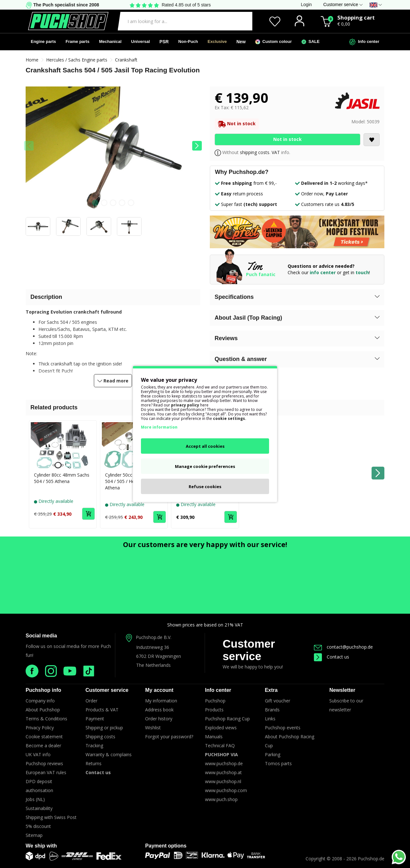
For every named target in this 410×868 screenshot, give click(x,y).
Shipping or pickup (104, 728)
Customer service (249, 650)
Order (91, 701)
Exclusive (217, 41)
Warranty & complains (109, 754)
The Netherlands (153, 665)
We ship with (41, 846)
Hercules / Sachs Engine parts (77, 60)
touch (362, 272)
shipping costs (255, 152)
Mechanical (110, 41)
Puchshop (215, 701)
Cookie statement (44, 737)
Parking (273, 754)
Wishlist (153, 728)
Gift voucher (278, 701)
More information (159, 427)
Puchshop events (283, 728)
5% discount (38, 826)
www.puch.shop (221, 799)
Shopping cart (356, 17)
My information (161, 701)
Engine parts (43, 41)
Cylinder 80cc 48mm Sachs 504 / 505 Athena (62, 478)
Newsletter (342, 690)
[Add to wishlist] (372, 140)
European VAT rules (46, 772)
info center (323, 272)
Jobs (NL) (35, 799)
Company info (40, 701)
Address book (159, 710)
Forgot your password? (169, 737)
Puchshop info (43, 690)
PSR (164, 42)
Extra (271, 690)
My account (159, 690)
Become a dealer (43, 745)
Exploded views (221, 728)
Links (270, 719)
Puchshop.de (371, 859)
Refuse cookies (205, 487)
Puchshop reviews (44, 763)
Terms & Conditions (46, 719)
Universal (140, 41)
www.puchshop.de (224, 763)
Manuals (214, 737)
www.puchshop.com (226, 790)
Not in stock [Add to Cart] (287, 139)
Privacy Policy (40, 728)
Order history (159, 719)
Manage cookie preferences (205, 466)
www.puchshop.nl (223, 781)
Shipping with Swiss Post (51, 817)
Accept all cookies (205, 446)
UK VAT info (38, 754)
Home (32, 60)
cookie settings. (230, 418)
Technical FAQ (220, 745)
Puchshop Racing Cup (227, 719)
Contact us (332, 657)
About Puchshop (43, 710)
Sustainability (39, 808)
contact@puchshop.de (343, 647)
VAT (276, 152)
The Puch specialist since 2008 (66, 5)
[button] (197, 146)
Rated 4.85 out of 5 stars (186, 5)
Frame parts (78, 41)
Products (214, 710)
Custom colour (274, 42)
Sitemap (34, 835)
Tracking (94, 745)
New (241, 42)
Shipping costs (100, 737)
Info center (364, 42)
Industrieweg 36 (153, 647)
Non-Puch (188, 41)
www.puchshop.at (223, 772)
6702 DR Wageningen (159, 656)
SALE (311, 42)
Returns (94, 763)
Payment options (166, 846)
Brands (272, 710)
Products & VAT (102, 710)
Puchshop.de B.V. (154, 637)
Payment (95, 719)
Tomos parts (278, 763)
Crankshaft (126, 60)
